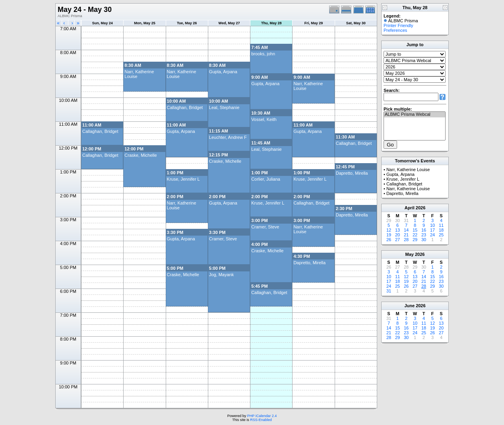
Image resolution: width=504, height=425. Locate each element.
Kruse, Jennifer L (183, 179)
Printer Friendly (398, 25)
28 (406, 240)
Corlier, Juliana (266, 179)
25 (441, 235)
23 (424, 235)
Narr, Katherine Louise (408, 170)
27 (397, 240)
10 (432, 225)
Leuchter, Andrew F (228, 137)
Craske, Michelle (141, 155)
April (410, 208)
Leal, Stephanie (224, 107)
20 (397, 235)
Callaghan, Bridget (185, 107)
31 (389, 291)
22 (415, 235)
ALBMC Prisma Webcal (415, 115)
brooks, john (263, 54)
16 (424, 230)
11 (441, 225)
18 (441, 230)
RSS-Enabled (261, 420)
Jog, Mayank (221, 275)
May (410, 254)
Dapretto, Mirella (352, 173)
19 (389, 235)
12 (389, 230)
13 (397, 230)
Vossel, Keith (264, 119)
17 (432, 230)
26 (389, 240)
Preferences (395, 30)
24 (432, 235)
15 (415, 230)
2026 (421, 208)
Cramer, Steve (265, 227)
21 (406, 235)
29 (415, 240)
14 (406, 230)
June (409, 306)
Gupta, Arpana (223, 72)
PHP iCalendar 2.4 (262, 416)
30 (424, 240)
